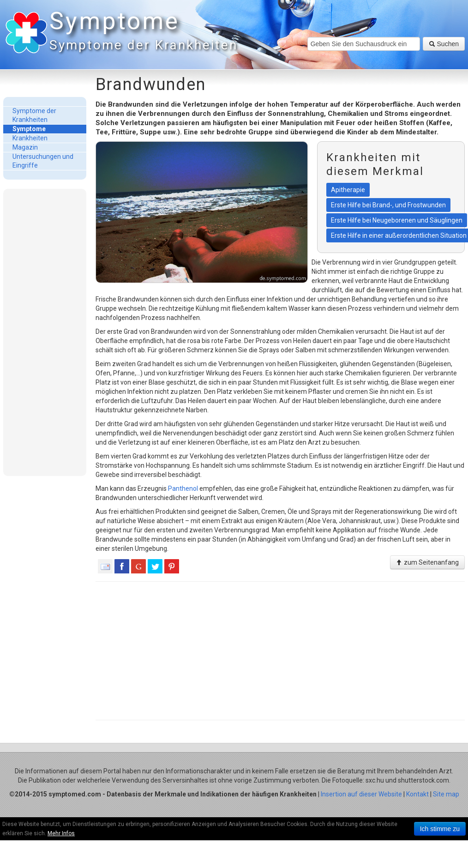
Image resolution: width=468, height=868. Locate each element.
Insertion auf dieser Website (361, 794)
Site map (446, 794)
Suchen (444, 44)
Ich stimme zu (440, 829)
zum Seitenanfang (427, 562)
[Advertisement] (45, 332)
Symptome (142, 32)
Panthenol (183, 488)
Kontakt (417, 794)
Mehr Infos (61, 833)
